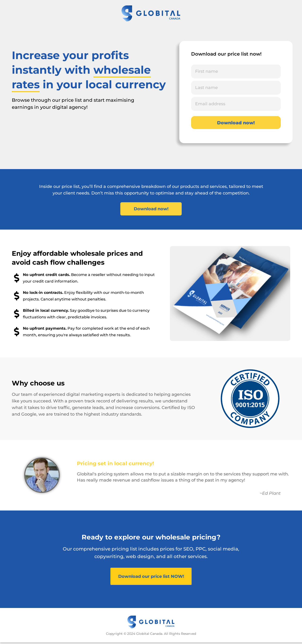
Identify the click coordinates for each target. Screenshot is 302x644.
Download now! (236, 123)
